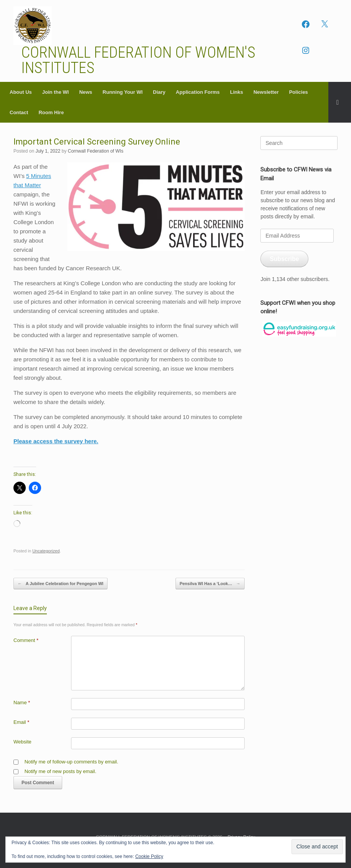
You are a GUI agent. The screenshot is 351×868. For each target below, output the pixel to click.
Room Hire (51, 112)
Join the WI (55, 92)
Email (21, 722)
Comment (26, 640)
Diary (159, 92)
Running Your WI (123, 92)
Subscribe (284, 259)
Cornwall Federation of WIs (95, 151)
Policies (299, 92)
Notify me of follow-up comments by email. (71, 762)
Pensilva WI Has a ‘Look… (210, 584)
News (86, 92)
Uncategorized (46, 551)
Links (237, 92)
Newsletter (266, 92)
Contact (19, 112)
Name (22, 703)
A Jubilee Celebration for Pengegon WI (60, 584)
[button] (340, 102)
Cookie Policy (149, 856)
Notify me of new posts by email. (60, 771)
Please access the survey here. (56, 441)
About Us (21, 92)
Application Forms (198, 92)
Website (22, 742)
